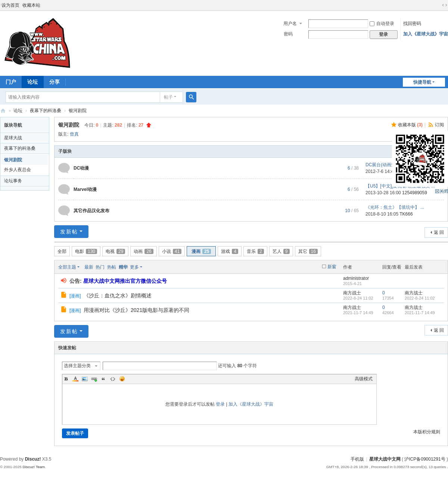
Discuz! (33, 459)
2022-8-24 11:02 (420, 298)
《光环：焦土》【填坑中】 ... (395, 207)
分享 (55, 82)
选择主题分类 (77, 366)
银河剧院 (78, 111)
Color (75, 379)
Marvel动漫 (85, 189)
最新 (89, 267)
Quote (103, 379)
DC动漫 (81, 168)
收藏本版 (410, 125)
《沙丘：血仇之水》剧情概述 (118, 295)
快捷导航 (422, 82)
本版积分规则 (427, 432)
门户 (11, 82)
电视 (115, 251)
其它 (308, 251)
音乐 (255, 251)
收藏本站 (31, 5)
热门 (100, 267)
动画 (143, 251)
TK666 (406, 214)
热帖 (112, 267)
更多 (134, 267)
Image (85, 379)
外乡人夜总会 (18, 170)
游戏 (230, 251)
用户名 (290, 24)
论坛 (32, 82)
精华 (123, 267)
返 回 (439, 232)
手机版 (357, 459)
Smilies (122, 379)
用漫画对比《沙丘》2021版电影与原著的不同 (136, 310)
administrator (356, 278)
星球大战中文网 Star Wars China (3, 111)
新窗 (332, 267)
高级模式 (364, 379)
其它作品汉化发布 (91, 211)
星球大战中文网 (385, 459)
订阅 (439, 125)
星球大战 (13, 138)
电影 (86, 251)
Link (94, 379)
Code (113, 379)
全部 (62, 251)
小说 (172, 251)
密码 (288, 34)
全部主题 (67, 267)
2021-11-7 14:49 (420, 313)
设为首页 (10, 5)
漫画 (201, 251)
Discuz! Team (34, 467)
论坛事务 (13, 181)
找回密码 (412, 24)
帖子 (168, 97)
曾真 (74, 134)
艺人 (281, 251)
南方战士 (352, 293)
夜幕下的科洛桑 (46, 111)
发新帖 (69, 232)
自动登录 (382, 24)
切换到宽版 (445, 5)
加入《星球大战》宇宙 (426, 34)
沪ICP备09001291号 (425, 459)
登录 (220, 404)
